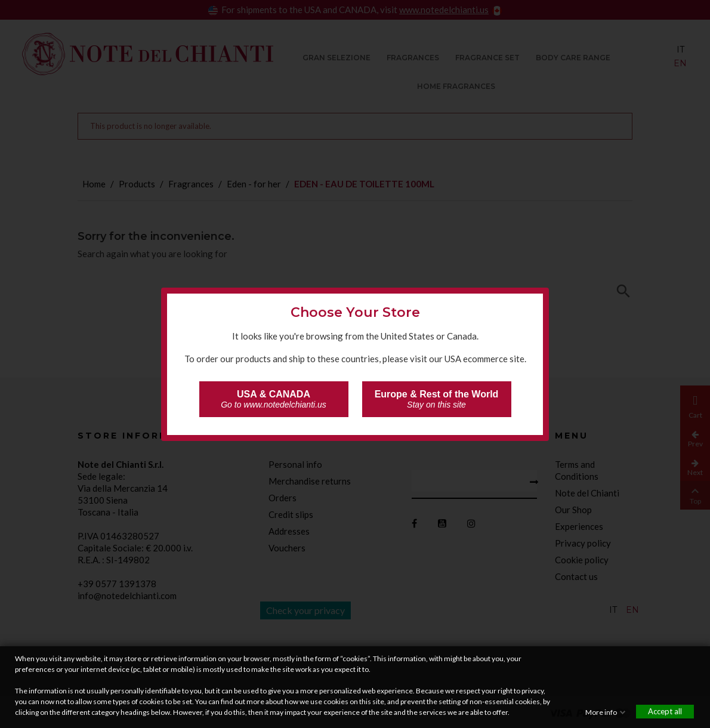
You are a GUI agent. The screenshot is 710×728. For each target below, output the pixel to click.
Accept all (665, 711)
